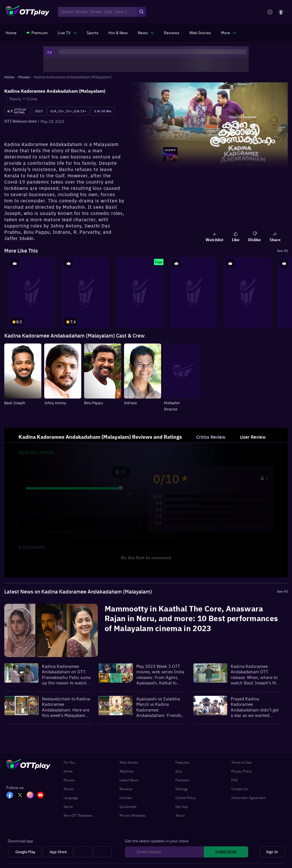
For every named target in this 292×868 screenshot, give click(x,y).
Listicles (126, 798)
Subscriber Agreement (249, 798)
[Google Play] (25, 852)
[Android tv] (83, 852)
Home (68, 771)
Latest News (129, 780)
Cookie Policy (186, 798)
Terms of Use (241, 762)
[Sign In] (273, 852)
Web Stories (129, 762)
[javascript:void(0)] (67, 32)
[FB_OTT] (11, 796)
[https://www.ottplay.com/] (11, 32)
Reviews (126, 789)
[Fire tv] (102, 852)
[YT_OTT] (42, 796)
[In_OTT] (32, 796)
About (180, 815)
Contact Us (240, 789)
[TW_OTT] (22, 796)
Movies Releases (133, 815)
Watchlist (127, 771)
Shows (69, 789)
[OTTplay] (28, 12)
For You (69, 762)
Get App (182, 806)
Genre (68, 806)
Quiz (179, 771)
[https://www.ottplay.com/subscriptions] (37, 32)
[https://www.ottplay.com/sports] (93, 32)
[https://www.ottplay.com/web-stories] (200, 32)
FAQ (234, 780)
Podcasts (182, 780)
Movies (69, 780)
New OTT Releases (78, 815)
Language (71, 798)
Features (182, 762)
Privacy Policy (242, 771)
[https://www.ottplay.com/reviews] (172, 32)
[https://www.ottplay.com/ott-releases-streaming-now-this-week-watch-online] (118, 32)
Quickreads (128, 806)
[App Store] (58, 852)
